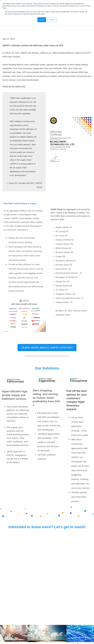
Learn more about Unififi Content (47, 348)
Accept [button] (42, 20)
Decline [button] (52, 20)
